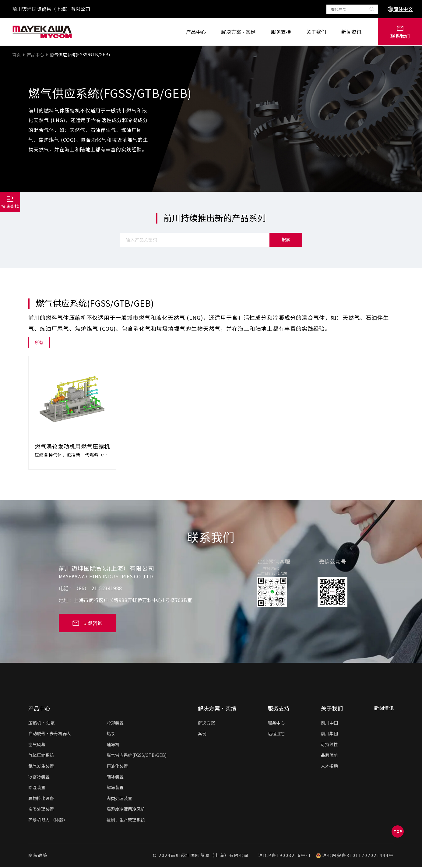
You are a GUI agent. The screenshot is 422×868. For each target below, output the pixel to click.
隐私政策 (38, 856)
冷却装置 (115, 724)
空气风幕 (37, 745)
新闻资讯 (351, 32)
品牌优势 (329, 756)
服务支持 (281, 32)
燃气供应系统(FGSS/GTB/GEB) (80, 55)
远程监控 (276, 734)
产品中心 (196, 32)
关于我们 (316, 32)
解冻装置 (115, 788)
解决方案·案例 (238, 32)
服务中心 (276, 724)
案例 (202, 734)
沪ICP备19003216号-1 (285, 856)
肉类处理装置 (119, 799)
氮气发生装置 (41, 767)
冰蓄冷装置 (39, 778)
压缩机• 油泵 (42, 724)
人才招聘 (329, 767)
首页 (16, 55)
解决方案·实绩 (217, 709)
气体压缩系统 (41, 756)
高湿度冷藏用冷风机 (126, 810)
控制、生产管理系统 (126, 821)
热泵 (111, 734)
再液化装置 (117, 767)
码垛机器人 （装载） (48, 821)
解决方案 (206, 724)
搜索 (286, 239)
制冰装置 (115, 778)
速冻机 (113, 745)
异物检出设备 (41, 799)
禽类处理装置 (41, 810)
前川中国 (329, 724)
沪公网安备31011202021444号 (355, 856)
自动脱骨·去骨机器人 (50, 734)
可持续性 (329, 745)
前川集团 (329, 734)
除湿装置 (37, 788)
